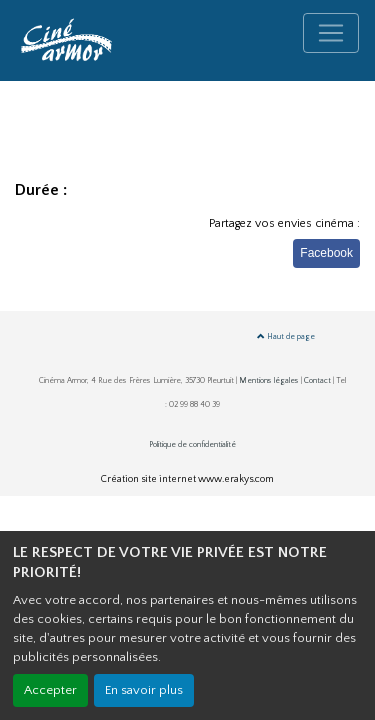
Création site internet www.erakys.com (187, 479)
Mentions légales (269, 380)
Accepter (50, 690)
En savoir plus (144, 690)
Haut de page (286, 336)
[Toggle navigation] (331, 33)
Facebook (326, 253)
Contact (317, 380)
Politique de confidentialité (192, 444)
